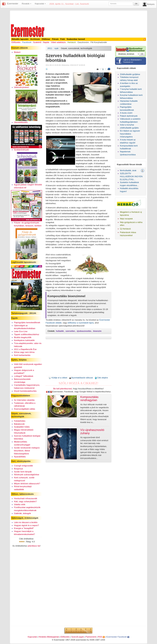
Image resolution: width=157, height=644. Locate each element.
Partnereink (91, 637)
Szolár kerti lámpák (23, 472)
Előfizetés (16, 42)
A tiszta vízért (126, 113)
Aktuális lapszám (20, 39)
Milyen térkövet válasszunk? (27, 484)
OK (136, 4)
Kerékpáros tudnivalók (24, 340)
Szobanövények (21, 150)
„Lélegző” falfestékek (24, 376)
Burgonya (18, 469)
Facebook (27, 42)
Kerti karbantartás (22, 355)
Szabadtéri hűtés (22, 427)
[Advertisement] (79, 17)
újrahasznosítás (84, 331)
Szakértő (37, 42)
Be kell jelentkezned (63, 389)
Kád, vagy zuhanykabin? (25, 501)
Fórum (55, 39)
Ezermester (13, 4)
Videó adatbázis (58, 42)
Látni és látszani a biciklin (26, 522)
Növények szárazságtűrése (27, 475)
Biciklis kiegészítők (23, 337)
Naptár (46, 42)
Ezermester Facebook (118, 637)
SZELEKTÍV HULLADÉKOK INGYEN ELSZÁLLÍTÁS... (131, 176)
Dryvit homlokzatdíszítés (25, 391)
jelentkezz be (34, 546)
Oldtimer (46, 39)
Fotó (63, 39)
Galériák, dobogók (22, 513)
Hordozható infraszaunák (26, 498)
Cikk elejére (101, 378)
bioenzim (97, 331)
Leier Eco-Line (21, 331)
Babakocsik (19, 424)
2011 (50, 48)
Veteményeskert (21, 87)
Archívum (35, 39)
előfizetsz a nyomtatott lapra (81, 323)
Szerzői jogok (78, 637)
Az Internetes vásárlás (24, 400)
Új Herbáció (125, 229)
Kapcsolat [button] (40, 4)
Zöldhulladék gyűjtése (130, 74)
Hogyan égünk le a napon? (26, 525)
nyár (57, 48)
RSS (101, 637)
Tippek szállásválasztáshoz (27, 334)
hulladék (60, 331)
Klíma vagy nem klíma (24, 352)
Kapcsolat (32, 637)
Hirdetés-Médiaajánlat (49, 637)
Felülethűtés (20, 421)
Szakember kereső (76, 39)
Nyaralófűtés (20, 457)
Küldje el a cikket (58, 378)
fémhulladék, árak (128, 170)
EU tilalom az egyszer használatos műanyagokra (130, 134)
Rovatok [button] (26, 4)
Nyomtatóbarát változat (81, 378)
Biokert (17, 52)
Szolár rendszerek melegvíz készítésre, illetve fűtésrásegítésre (27, 451)
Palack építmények (129, 116)
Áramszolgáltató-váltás (24, 409)
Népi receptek (126, 219)
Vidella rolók (20, 504)
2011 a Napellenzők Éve (25, 349)
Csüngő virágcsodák (23, 466)
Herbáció (72, 42)
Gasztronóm (83, 42)
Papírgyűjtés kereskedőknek (27, 322)
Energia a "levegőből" (24, 528)
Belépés (151, 4)
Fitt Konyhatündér (99, 42)
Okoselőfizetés (21, 122)
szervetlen (70, 331)
